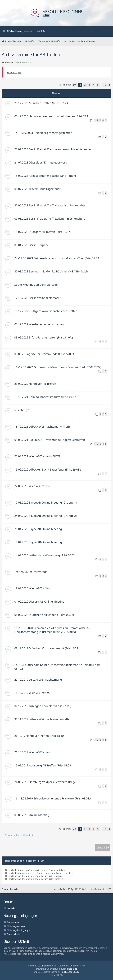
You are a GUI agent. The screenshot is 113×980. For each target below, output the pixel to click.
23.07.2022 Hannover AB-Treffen (35, 384)
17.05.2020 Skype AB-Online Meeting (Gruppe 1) (46, 503)
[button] (74, 85)
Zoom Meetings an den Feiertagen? (37, 285)
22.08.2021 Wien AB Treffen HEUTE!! (37, 456)
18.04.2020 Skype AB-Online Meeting (38, 542)
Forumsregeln (14, 72)
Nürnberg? (21, 410)
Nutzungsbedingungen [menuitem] (19, 930)
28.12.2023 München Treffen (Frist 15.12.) (41, 103)
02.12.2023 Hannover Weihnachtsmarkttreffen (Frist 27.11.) (53, 116)
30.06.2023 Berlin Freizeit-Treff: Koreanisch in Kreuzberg (51, 205)
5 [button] (98, 85)
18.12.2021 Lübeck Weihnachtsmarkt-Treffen (43, 427)
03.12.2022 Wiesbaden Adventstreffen (39, 324)
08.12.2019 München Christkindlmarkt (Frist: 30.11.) (48, 648)
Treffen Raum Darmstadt (31, 572)
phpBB (44, 966)
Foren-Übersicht (10, 889)
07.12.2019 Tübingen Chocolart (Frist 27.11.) (43, 706)
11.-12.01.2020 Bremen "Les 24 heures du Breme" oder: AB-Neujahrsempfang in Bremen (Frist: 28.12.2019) (53, 630)
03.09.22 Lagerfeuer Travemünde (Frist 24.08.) (44, 354)
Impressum (13, 922)
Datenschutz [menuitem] (13, 934)
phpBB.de (72, 969)
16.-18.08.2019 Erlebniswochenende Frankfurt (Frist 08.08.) (53, 798)
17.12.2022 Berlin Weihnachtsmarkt (37, 298)
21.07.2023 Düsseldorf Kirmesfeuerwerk (41, 162)
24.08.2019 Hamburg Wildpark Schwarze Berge (45, 782)
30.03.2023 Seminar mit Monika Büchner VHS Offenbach (51, 271)
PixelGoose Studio (70, 972)
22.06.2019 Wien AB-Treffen (32, 486)
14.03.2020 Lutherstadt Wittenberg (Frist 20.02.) (45, 555)
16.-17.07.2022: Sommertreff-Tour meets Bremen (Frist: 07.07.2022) (58, 367)
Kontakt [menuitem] (11, 908)
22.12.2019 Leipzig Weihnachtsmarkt (38, 680)
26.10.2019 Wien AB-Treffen (32, 752)
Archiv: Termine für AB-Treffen (31, 54)
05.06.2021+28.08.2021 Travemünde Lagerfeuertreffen (50, 440)
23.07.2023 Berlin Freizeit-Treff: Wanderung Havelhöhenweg (53, 149)
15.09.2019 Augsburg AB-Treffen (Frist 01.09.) (43, 765)
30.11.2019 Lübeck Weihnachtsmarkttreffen (43, 719)
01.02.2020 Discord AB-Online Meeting (39, 602)
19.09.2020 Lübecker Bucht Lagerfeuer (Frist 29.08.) (48, 469)
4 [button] (94, 85)
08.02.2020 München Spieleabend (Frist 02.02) (44, 615)
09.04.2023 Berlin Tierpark (31, 245)
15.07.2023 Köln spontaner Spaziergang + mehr (45, 176)
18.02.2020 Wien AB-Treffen (32, 588)
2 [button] (85, 85)
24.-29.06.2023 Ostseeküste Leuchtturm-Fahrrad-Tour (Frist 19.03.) (57, 258)
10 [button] (105, 85)
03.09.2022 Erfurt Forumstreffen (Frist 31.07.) (44, 337)
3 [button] (89, 85)
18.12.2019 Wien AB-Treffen (32, 693)
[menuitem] (17, 32)
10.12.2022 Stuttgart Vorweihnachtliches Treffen (46, 311)
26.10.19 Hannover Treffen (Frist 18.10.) (40, 736)
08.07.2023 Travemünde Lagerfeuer (37, 189)
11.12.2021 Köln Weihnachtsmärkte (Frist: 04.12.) (46, 397)
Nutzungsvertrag (16, 926)
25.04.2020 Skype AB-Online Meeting (38, 529)
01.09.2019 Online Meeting (32, 815)
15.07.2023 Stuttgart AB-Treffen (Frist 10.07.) (43, 232)
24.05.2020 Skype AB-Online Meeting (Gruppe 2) (46, 516)
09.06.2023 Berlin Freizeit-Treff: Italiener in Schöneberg (50, 219)
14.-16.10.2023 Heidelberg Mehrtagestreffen (43, 133)
